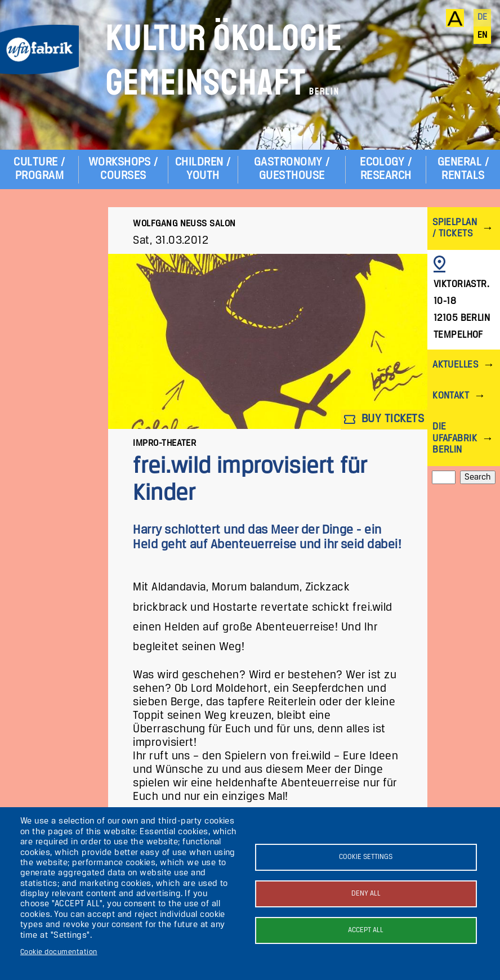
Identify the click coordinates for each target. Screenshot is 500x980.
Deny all (366, 894)
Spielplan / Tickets (455, 228)
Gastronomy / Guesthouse (292, 169)
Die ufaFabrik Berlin (455, 438)
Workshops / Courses (123, 169)
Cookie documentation (59, 952)
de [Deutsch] (483, 17)
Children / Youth (203, 169)
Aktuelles (455, 365)
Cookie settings (366, 857)
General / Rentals (463, 169)
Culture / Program (39, 169)
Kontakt (451, 396)
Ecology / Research (386, 169)
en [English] (483, 35)
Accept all (366, 930)
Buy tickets (384, 420)
